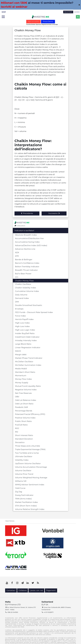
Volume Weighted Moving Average (31, 478)
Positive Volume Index (25, 418)
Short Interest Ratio (24, 435)
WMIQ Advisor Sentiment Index (30, 485)
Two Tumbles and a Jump (27, 453)
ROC (17, 428)
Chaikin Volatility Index (25, 288)
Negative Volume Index (26, 390)
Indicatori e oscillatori (24, 230)
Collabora (23, 590)
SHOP (4, 12)
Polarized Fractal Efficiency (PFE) (30, 414)
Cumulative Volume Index (27, 291)
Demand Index (22, 298)
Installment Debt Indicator (27, 337)
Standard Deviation (24, 439)
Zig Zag (19, 492)
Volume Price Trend (24, 474)
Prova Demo (48, 21)
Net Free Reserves (23, 393)
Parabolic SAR (21, 407)
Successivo (54, 213)
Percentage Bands (24, 411)
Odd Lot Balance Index (26, 400)
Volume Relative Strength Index (30, 509)
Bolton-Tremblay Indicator (27, 267)
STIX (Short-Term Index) (26, 506)
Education (20, 226)
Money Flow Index (23, 379)
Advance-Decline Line (25, 249)
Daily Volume (21, 295)
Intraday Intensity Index (26, 340)
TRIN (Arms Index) (23, 499)
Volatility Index (22, 460)
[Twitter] (33, 583)
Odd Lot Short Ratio (24, 404)
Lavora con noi (36, 590)
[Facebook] (12, 583)
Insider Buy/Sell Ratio (25, 333)
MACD (18, 351)
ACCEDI (77, 12)
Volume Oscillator (23, 470)
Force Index (20, 316)
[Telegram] (22, 583)
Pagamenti (51, 590)
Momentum (21, 375)
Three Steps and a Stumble (27, 446)
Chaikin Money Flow (24, 281)
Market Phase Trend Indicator (29, 358)
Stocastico (20, 442)
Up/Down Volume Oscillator (28, 463)
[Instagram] (17, 583)
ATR (17, 256)
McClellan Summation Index (28, 365)
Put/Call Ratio (21, 425)
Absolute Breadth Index (26, 235)
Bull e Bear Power (23, 274)
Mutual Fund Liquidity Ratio (28, 386)
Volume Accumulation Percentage (31, 467)
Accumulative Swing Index (27, 242)
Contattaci (11, 590)
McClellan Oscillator (24, 362)
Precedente (27, 213)
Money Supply (22, 383)
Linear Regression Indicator (28, 347)
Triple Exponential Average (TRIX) (30, 449)
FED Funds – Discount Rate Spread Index (34, 312)
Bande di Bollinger (24, 259)
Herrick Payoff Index (24, 319)
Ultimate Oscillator (24, 456)
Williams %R (21, 481)
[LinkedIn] (28, 583)
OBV (17, 397)
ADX (17, 252)
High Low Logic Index (25, 330)
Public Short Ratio (23, 421)
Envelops (19, 309)
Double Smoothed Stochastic (29, 305)
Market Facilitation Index (26, 502)
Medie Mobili (21, 369)
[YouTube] (7, 583)
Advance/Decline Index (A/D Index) (31, 245)
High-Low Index (22, 323)
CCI (17, 277)
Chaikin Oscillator (23, 284)
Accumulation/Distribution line (29, 238)
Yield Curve (20, 488)
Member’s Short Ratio (25, 372)
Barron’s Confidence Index (27, 263)
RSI (17, 432)
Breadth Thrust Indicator (26, 270)
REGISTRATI (68, 12)
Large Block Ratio (23, 344)
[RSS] (38, 583)
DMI (17, 302)
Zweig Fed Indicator (24, 495)
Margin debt (21, 354)
